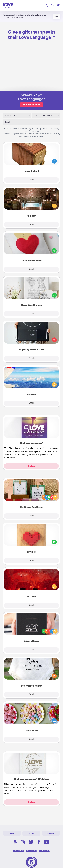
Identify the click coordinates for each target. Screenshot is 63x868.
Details (32, 180)
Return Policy (45, 851)
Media (31, 833)
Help (12, 833)
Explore (31, 466)
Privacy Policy (31, 851)
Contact (51, 833)
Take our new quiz (31, 105)
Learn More (18, 18)
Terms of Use (18, 851)
